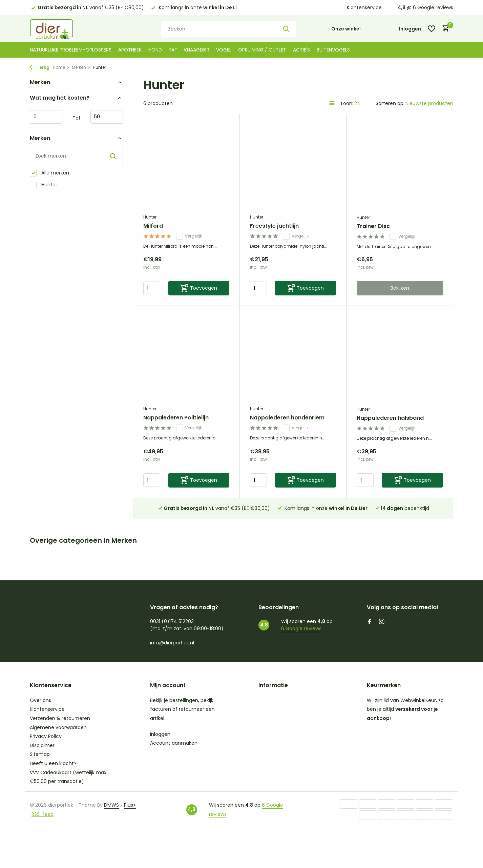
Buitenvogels (333, 50)
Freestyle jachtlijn (274, 226)
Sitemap (40, 754)
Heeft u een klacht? (53, 763)
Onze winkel (346, 29)
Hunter (44, 185)
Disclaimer (42, 745)
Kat (173, 50)
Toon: (347, 103)
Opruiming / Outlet (262, 50)
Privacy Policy (46, 736)
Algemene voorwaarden (58, 727)
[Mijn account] (410, 29)
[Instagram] (382, 622)
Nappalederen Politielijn (176, 418)
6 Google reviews (433, 7)
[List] (332, 103)
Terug (40, 67)
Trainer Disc (373, 226)
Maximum (107, 117)
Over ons (40, 700)
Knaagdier (197, 50)
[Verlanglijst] (432, 29)
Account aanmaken (174, 743)
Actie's (301, 50)
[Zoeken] (229, 29)
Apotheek (130, 50)
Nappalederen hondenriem (287, 418)
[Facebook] (370, 622)
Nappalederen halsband (390, 418)
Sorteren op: (390, 103)
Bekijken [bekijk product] (400, 288)
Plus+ (130, 805)
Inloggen (160, 734)
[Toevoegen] (199, 288)
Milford (153, 226)
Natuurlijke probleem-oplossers (71, 50)
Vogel (224, 50)
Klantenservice (364, 7)
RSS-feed (43, 814)
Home (61, 67)
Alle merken (49, 173)
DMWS (111, 805)
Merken (81, 67)
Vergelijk (189, 236)
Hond (155, 50)
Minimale (46, 117)
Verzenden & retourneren (60, 718)
